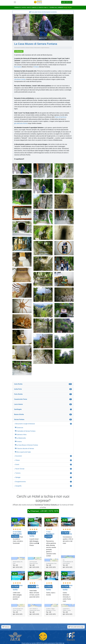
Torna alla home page (76, 627)
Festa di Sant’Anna (61, 117)
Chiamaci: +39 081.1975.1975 (43, 511)
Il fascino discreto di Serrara (25, 449)
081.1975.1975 (67, 2)
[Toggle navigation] (15, 2)
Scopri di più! (68, 8)
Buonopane (18, 67)
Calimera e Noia (21, 435)
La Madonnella (21, 438)
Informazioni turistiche (19, 48)
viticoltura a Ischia (20, 79)
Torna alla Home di (43, 12)
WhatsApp (19, 51)
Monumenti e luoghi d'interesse (42, 48)
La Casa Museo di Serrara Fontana (36, 44)
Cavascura (20, 428)
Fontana (36, 67)
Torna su (6, 627)
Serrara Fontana (30, 48)
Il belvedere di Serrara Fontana (26, 431)
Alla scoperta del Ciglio (24, 452)
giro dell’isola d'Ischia (21, 123)
